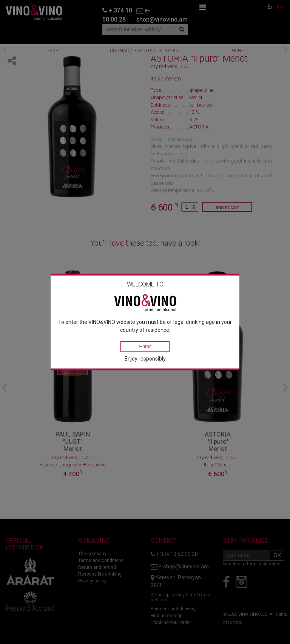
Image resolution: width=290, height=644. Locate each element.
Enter (145, 346)
